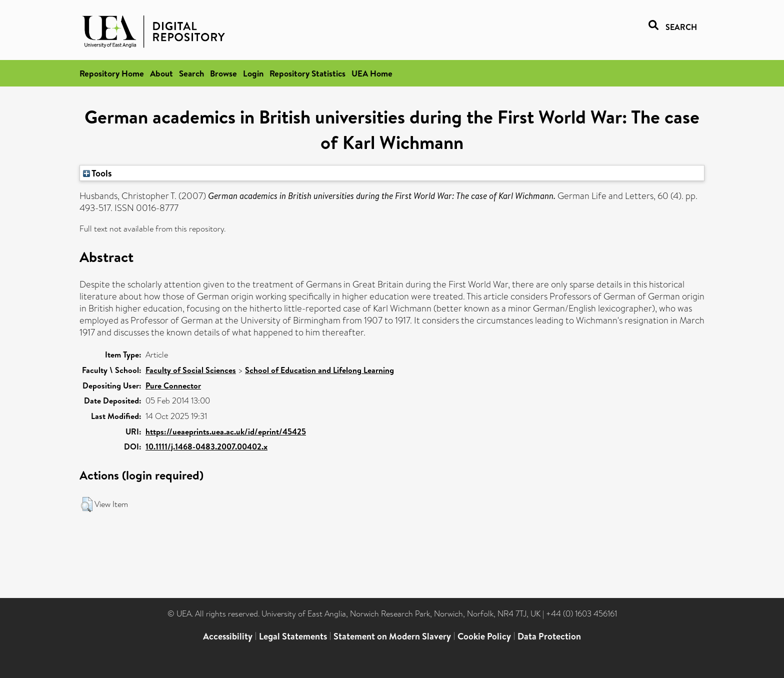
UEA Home (372, 73)
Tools (97, 173)
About (161, 73)
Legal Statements (293, 636)
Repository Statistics (307, 73)
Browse (223, 73)
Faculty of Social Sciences (191, 370)
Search (191, 73)
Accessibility (228, 636)
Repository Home (112, 73)
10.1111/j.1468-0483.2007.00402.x (206, 446)
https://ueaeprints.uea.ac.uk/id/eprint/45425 (226, 431)
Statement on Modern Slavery (392, 636)
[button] (87, 504)
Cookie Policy (484, 636)
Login (253, 73)
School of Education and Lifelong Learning (319, 370)
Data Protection (549, 636)
